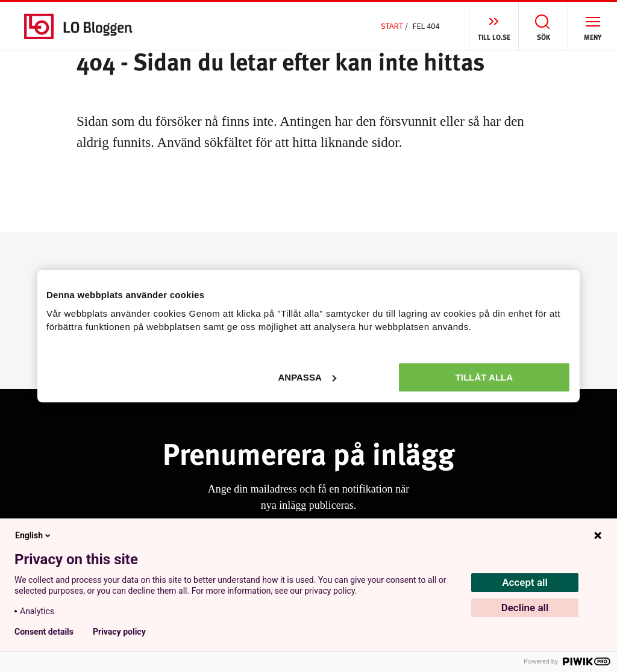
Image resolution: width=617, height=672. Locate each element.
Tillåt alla (484, 377)
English (34, 535)
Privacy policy (119, 632)
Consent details (44, 632)
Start (392, 26)
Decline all (525, 608)
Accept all (525, 582)
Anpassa (307, 377)
